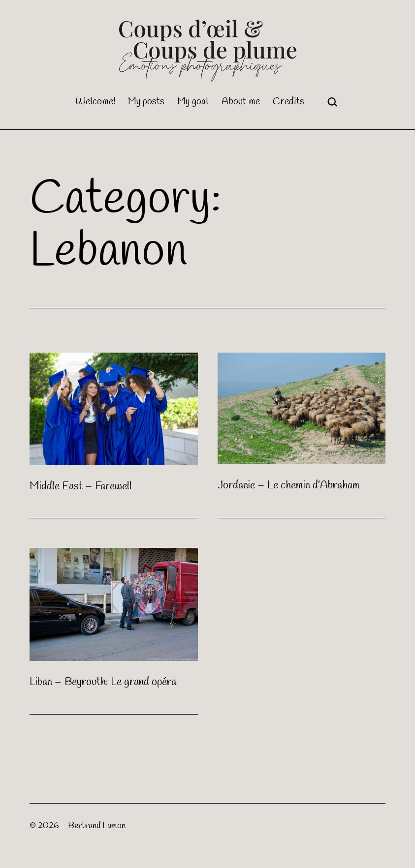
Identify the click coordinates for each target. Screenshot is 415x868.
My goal (193, 102)
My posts (146, 102)
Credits (288, 102)
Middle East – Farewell (81, 486)
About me (241, 102)
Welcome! (95, 102)
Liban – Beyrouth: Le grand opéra (103, 682)
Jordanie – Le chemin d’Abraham (289, 485)
